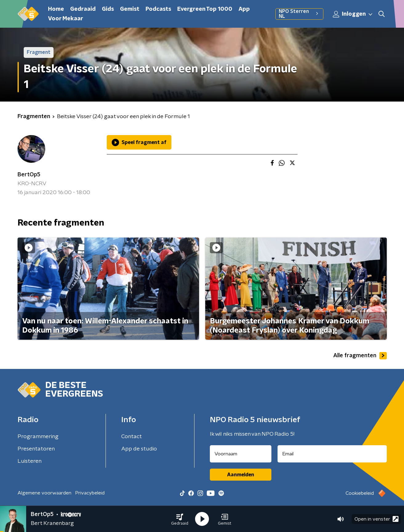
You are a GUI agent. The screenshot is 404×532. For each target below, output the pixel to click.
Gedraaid (83, 9)
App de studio (139, 449)
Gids (108, 9)
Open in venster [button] (376, 519)
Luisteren (30, 461)
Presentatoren (36, 449)
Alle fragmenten (360, 356)
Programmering (38, 437)
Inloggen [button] (353, 14)
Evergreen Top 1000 (205, 9)
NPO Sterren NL (299, 14)
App (244, 9)
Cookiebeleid (360, 493)
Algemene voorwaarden (44, 493)
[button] (180, 519)
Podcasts (158, 9)
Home (56, 9)
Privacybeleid (90, 493)
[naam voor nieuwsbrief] (241, 454)
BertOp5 (29, 175)
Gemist (130, 9)
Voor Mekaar (66, 19)
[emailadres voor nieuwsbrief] (332, 454)
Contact (132, 437)
